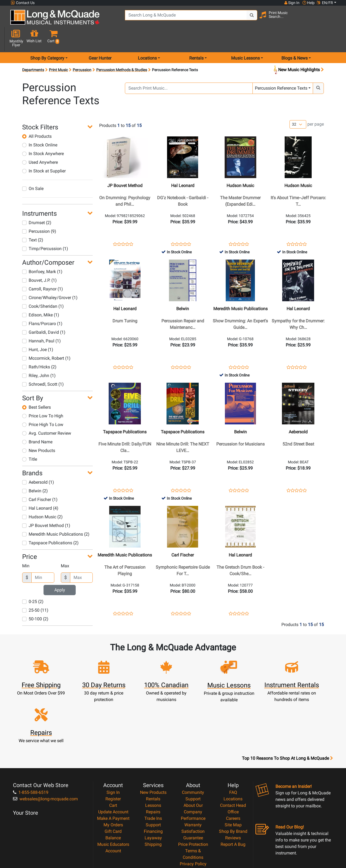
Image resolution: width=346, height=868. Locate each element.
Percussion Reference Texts (281, 69)
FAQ (233, 741)
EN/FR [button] (325, 3)
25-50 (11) (35, 591)
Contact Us (23, 3)
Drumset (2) (37, 203)
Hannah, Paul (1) (41, 322)
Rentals (153, 748)
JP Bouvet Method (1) (46, 506)
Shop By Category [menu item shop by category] (47, 39)
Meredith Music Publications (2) (56, 515)
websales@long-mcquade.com (45, 748)
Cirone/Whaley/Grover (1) (50, 278)
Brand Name (37, 423)
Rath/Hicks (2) (39, 348)
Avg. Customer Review (47, 414)
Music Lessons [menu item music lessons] (245, 39)
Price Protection (193, 793)
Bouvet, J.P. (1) (39, 261)
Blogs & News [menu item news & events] (295, 39)
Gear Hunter (100, 39)
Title (30, 440)
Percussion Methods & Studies (122, 51)
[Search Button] (244, 19)
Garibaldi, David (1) (44, 313)
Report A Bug (233, 793)
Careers (233, 767)
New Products (39, 431)
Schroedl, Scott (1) (43, 365)
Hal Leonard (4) (40, 489)
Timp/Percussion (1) (45, 229)
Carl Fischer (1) (40, 480)
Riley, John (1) (39, 356)
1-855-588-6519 (31, 741)
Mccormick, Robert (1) (46, 339)
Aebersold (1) (38, 463)
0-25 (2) (33, 582)
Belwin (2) (35, 472)
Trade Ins (153, 767)
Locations (233, 748)
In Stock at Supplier (44, 152)
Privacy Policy (193, 813)
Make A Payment (113, 767)
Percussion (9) (39, 212)
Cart (113, 754)
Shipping (153, 793)
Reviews (233, 787)
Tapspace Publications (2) (50, 524)
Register (113, 748)
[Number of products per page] (298, 105)
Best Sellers (36, 388)
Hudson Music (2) (42, 498)
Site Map (233, 774)
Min (26, 547)
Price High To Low (43, 405)
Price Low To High (43, 397)
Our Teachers (193, 826)
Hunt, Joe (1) (38, 330)
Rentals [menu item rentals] (196, 39)
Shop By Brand (233, 780)
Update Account (113, 761)
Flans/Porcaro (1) (42, 304)
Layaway (153, 787)
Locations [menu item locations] (147, 39)
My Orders (113, 774)
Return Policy (193, 819)
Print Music (58, 51)
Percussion (82, 51)
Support (153, 774)
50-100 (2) (35, 600)
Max (65, 547)
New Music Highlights (298, 51)
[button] (333, 20)
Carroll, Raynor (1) (43, 270)
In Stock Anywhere (43, 134)
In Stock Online (40, 126)
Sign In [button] (292, 3)
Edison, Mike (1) (41, 296)
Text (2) (33, 221)
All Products (37, 117)
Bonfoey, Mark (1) (42, 252)
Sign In (113, 741)
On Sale (33, 169)
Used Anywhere (40, 143)
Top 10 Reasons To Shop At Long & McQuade (287, 707)
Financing (153, 780)
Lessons (153, 754)
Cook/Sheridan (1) (43, 287)
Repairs (153, 761)
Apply (60, 571)
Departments (33, 51)
